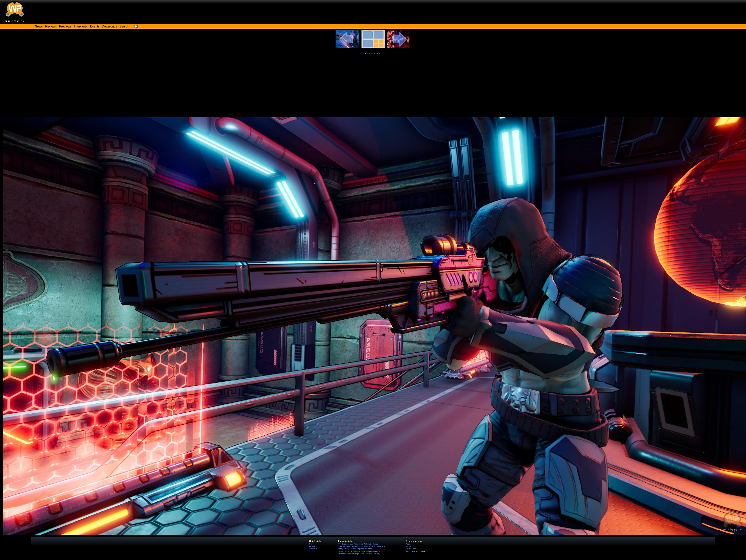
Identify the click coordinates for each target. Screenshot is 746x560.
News (311, 544)
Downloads (110, 26)
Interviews (81, 26)
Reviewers (313, 549)
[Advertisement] (373, 88)
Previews (65, 26)
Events (95, 26)
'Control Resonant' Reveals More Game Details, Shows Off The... (362, 546)
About (408, 544)
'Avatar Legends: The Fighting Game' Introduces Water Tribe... (361, 551)
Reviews (51, 26)
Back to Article (373, 54)
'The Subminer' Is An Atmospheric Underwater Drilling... (359, 544)
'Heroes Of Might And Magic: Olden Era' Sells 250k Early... (360, 554)
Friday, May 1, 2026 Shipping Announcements (355, 549)
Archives (312, 546)
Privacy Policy (411, 549)
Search (124, 26)
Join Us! (409, 546)
